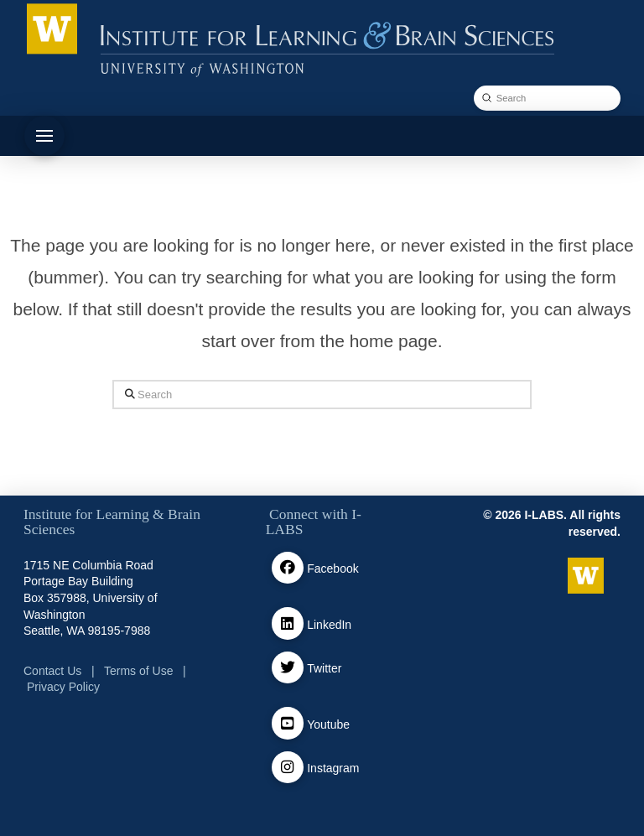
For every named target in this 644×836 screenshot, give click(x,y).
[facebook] (288, 568)
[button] (44, 136)
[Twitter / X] (288, 668)
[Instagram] (288, 768)
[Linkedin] (288, 623)
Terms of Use (138, 671)
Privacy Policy (63, 687)
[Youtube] (288, 723)
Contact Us (52, 671)
